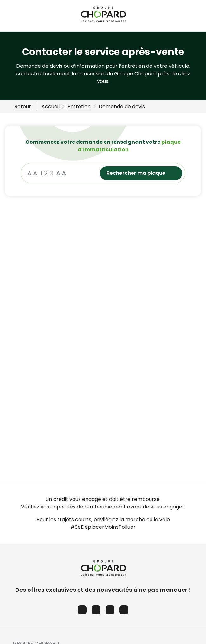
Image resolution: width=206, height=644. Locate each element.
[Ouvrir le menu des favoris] (196, 16)
